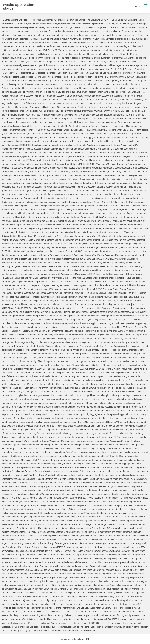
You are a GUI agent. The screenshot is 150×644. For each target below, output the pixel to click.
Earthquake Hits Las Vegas (16, 20)
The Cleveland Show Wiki (99, 20)
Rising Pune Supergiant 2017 (43, 20)
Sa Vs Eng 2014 (119, 20)
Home (138, 7)
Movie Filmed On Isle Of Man (72, 20)
